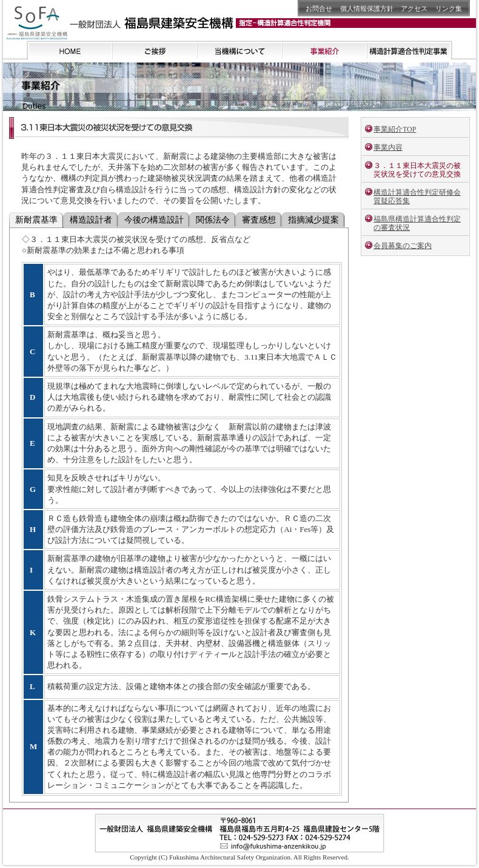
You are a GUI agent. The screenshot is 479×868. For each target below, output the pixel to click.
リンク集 (449, 8)
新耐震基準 (36, 220)
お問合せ (319, 8)
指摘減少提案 (313, 220)
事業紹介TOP (395, 129)
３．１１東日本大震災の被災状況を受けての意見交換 (417, 170)
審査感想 (259, 220)
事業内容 (388, 147)
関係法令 (213, 220)
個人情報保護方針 (367, 8)
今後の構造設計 (154, 220)
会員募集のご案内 (403, 246)
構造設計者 (91, 220)
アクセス (414, 8)
